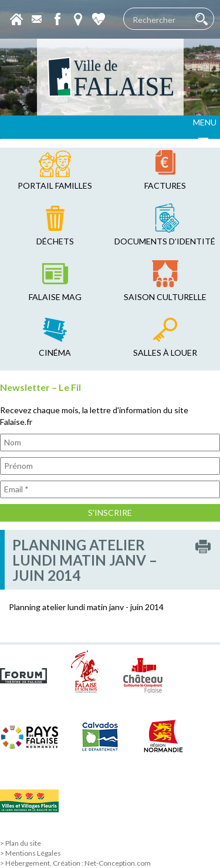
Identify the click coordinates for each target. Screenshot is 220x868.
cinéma (55, 353)
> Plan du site (21, 843)
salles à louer (165, 353)
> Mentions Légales (31, 853)
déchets (55, 241)
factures (165, 185)
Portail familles (55, 185)
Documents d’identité (165, 241)
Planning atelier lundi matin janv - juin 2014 (86, 607)
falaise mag (55, 297)
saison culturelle (165, 297)
